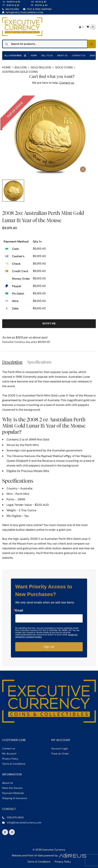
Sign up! (49, 647)
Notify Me (49, 323)
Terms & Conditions (14, 764)
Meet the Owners (12, 788)
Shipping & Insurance (15, 798)
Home (34, 55)
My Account (9, 754)
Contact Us (79, 55)
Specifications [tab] (39, 362)
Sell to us (47, 55)
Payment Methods (13, 793)
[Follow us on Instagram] (12, 832)
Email (19, 611)
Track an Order (60, 754)
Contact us (67, 83)
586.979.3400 (12, 9)
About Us (62, 55)
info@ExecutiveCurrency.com (24, 13)
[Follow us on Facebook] (5, 832)
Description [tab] (12, 362)
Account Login (60, 748)
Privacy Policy (10, 759)
